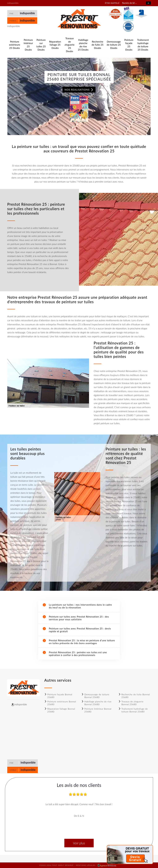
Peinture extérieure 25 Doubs (15, 45)
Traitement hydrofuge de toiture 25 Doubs (143, 45)
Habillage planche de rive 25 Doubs (83, 45)
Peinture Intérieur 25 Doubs (28, 45)
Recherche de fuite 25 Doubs (98, 45)
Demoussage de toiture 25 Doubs (114, 45)
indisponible (27, 13)
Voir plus (79, 843)
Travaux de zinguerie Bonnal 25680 (131, 703)
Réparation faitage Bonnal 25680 (60, 710)
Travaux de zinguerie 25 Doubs (70, 45)
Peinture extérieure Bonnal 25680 (60, 703)
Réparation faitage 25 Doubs (55, 45)
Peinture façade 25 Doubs (129, 45)
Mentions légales (86, 865)
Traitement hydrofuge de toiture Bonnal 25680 (133, 710)
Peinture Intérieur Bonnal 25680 (96, 710)
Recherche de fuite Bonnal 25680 (134, 696)
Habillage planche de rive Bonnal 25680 (96, 703)
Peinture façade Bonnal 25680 (58, 696)
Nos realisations (79, 90)
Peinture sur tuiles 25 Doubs (41, 45)
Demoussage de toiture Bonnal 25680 (95, 696)
